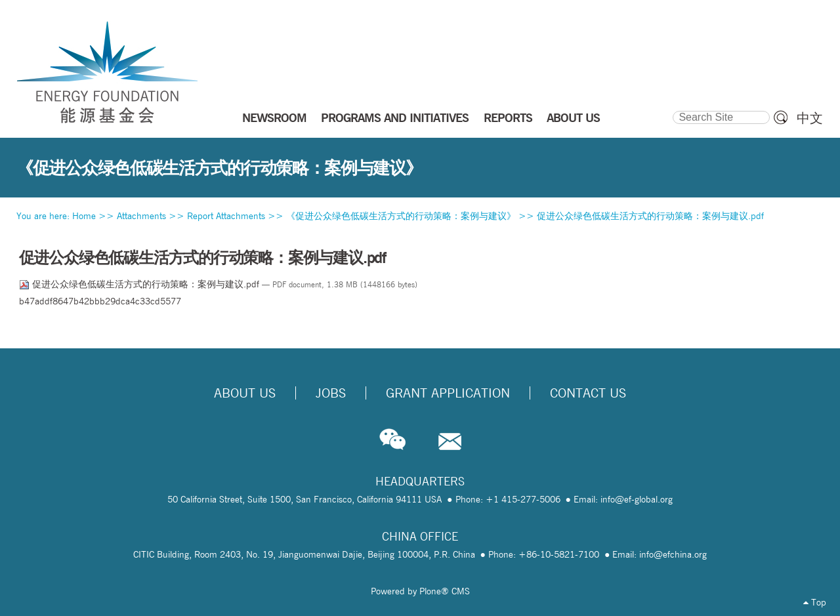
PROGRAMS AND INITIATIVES (395, 117)
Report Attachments (226, 216)
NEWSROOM (274, 117)
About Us (245, 393)
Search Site (672, 109)
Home (84, 216)
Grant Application (448, 393)
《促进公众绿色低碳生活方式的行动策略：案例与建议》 (401, 216)
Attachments (141, 216)
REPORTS (508, 117)
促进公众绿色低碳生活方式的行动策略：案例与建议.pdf (650, 216)
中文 (810, 118)
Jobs (331, 393)
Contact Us (588, 393)
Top (815, 602)
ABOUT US (573, 117)
